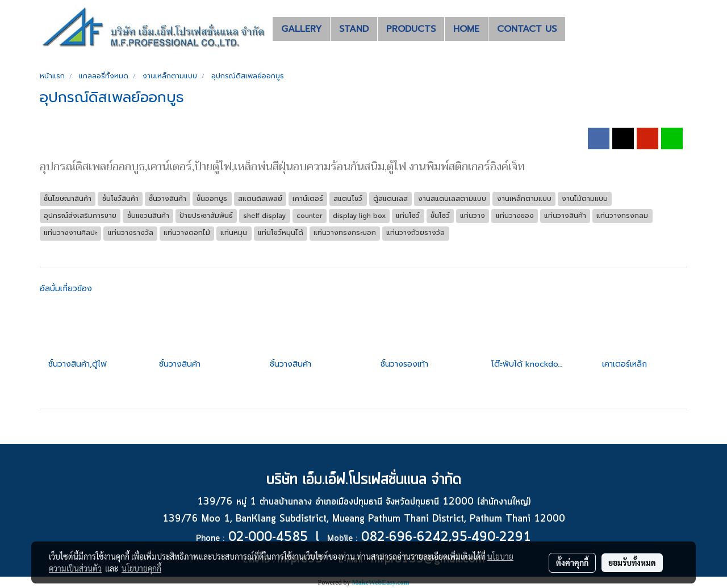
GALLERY (301, 29)
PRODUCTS (411, 29)
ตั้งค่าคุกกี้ (572, 562)
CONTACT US (527, 29)
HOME (466, 29)
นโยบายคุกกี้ (141, 568)
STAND (354, 29)
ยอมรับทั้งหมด (632, 562)
